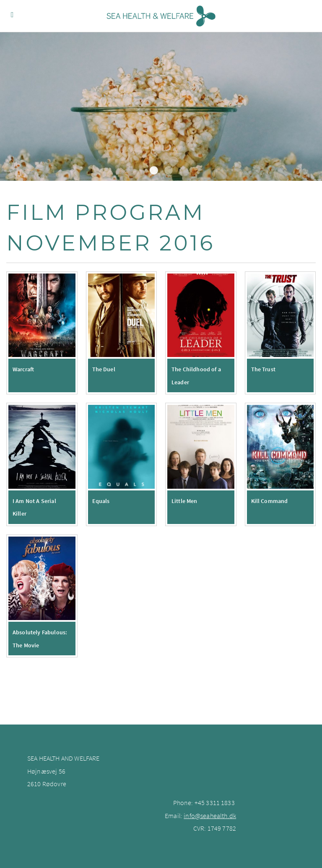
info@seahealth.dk (210, 816)
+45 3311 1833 (215, 803)
